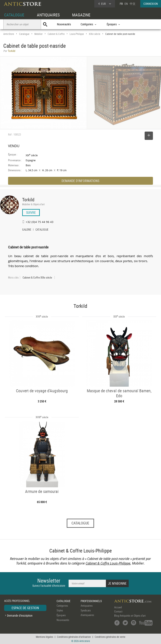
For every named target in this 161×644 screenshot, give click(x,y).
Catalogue (24, 34)
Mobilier (39, 34)
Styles (60, 610)
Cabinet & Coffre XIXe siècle (37, 277)
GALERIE (27, 230)
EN (126, 4)
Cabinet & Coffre (56, 34)
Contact (118, 611)
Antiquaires (87, 606)
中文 (133, 4)
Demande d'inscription (20, 615)
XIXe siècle (95, 34)
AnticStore (9, 34)
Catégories (62, 606)
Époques (61, 615)
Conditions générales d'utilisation (74, 637)
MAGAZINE (81, 15)
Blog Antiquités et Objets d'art (130, 616)
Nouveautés (64, 24)
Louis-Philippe (77, 34)
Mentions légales (44, 637)
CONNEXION (151, 4)
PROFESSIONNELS (91, 601)
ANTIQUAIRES (48, 15)
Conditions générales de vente (110, 637)
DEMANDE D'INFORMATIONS (80, 181)
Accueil (118, 607)
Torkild (28, 200)
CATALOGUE (14, 15)
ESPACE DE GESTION (25, 608)
